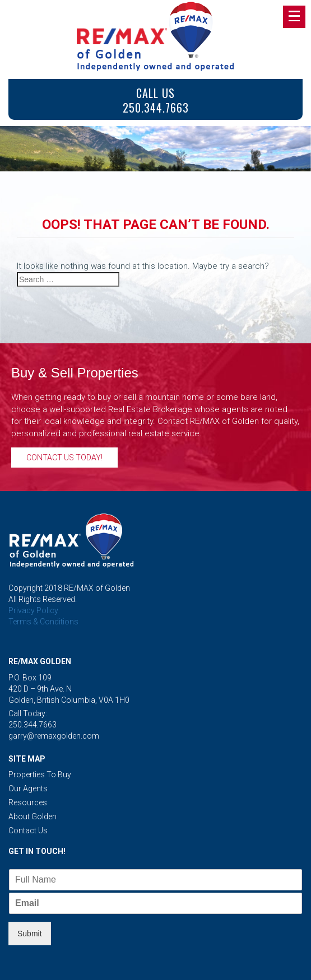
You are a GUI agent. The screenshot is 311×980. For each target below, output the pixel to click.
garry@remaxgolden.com (54, 736)
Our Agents (28, 788)
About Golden (33, 816)
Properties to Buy (40, 774)
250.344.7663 (33, 725)
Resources (28, 802)
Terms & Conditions (43, 622)
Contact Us (28, 830)
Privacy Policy (33, 610)
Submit (30, 934)
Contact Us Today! (64, 458)
